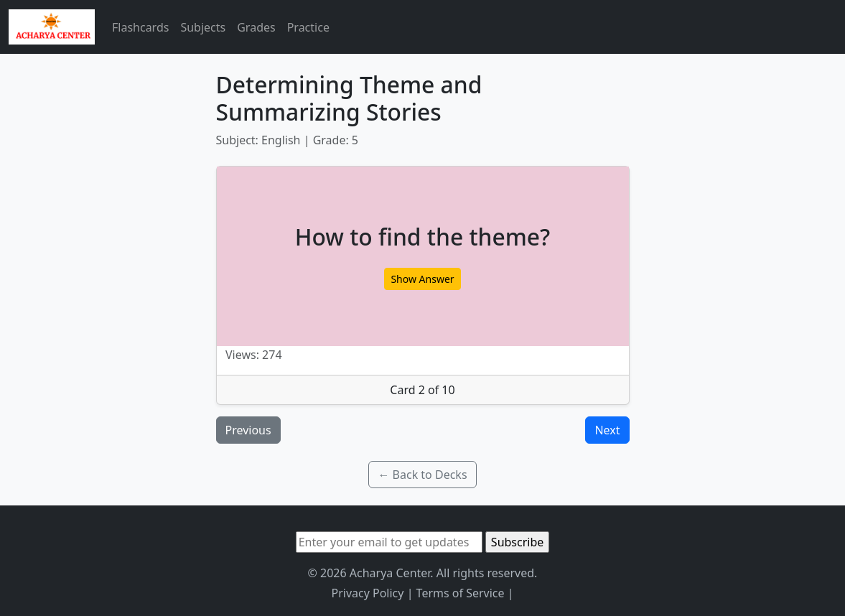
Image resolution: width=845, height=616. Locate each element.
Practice (308, 27)
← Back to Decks (422, 475)
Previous (248, 430)
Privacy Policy (367, 593)
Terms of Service (461, 593)
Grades (256, 27)
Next (607, 430)
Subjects (203, 27)
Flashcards (140, 27)
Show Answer (422, 279)
